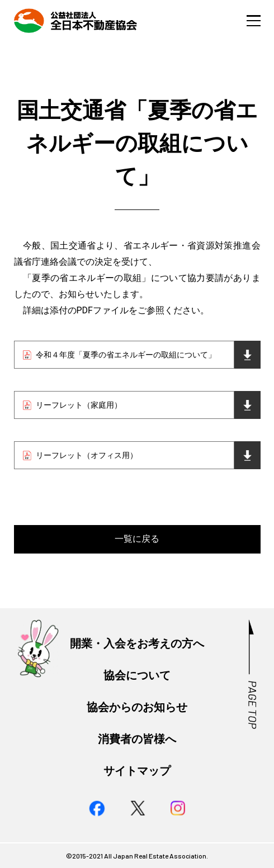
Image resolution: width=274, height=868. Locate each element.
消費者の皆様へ (137, 739)
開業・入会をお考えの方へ (137, 644)
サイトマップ (137, 771)
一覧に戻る (137, 539)
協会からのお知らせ (137, 707)
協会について (137, 676)
